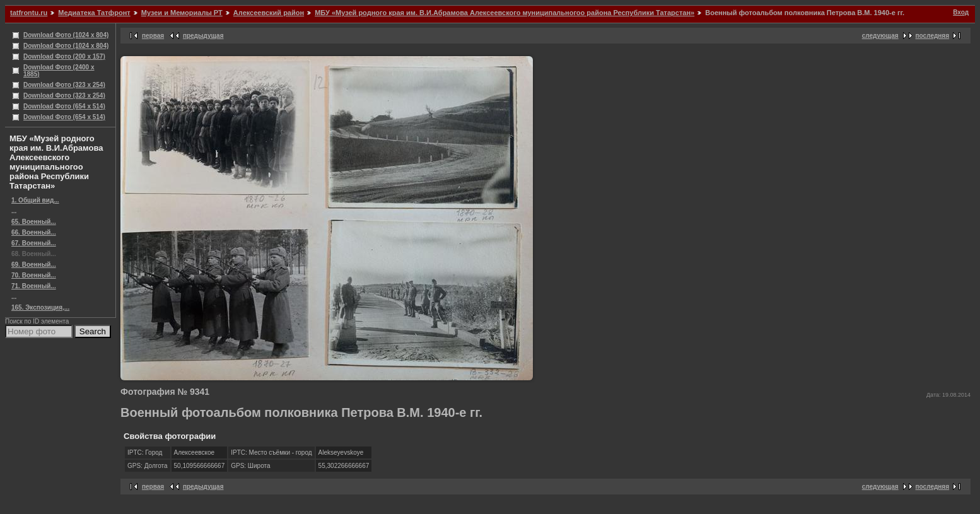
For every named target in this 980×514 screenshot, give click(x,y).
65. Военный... (34, 222)
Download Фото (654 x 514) (64, 106)
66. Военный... (34, 232)
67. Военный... (34, 243)
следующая (880, 36)
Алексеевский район (269, 13)
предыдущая (203, 36)
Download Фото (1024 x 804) (66, 35)
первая (153, 36)
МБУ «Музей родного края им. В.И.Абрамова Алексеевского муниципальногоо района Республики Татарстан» (505, 13)
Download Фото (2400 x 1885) (59, 71)
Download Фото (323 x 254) (64, 85)
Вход (961, 12)
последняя (932, 36)
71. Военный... (34, 286)
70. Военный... (34, 275)
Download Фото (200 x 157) (64, 56)
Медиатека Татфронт (94, 13)
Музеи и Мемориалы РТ (182, 13)
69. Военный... (34, 265)
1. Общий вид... (35, 200)
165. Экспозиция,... (40, 307)
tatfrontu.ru (29, 13)
